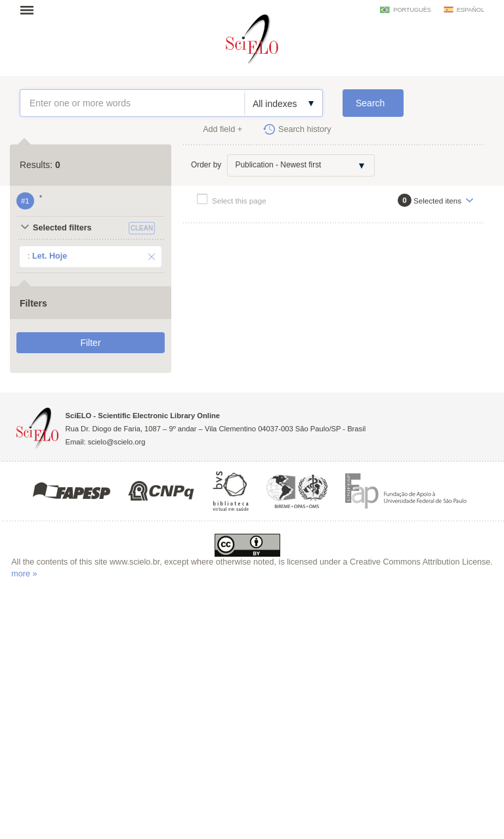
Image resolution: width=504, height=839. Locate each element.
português (412, 10)
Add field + (222, 129)
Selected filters (62, 228)
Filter (90, 343)
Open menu (31, 10)
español (471, 10)
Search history (305, 129)
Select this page (239, 201)
